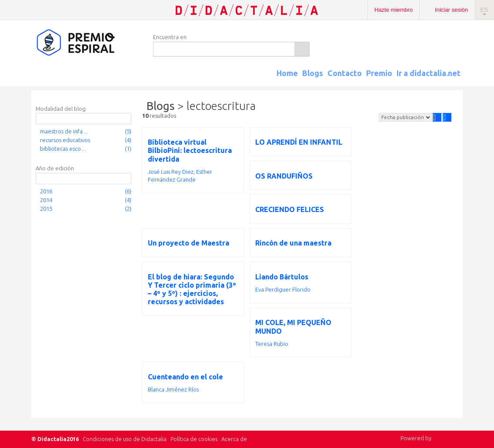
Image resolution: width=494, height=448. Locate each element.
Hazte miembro (394, 10)
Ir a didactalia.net (429, 73)
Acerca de (234, 439)
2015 (46, 209)
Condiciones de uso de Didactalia (125, 439)
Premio (379, 73)
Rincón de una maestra (293, 243)
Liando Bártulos (282, 277)
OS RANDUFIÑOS (284, 176)
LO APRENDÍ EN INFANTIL (299, 142)
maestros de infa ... (64, 131)
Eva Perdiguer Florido (283, 289)
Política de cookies (194, 439)
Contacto (345, 73)
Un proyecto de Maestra (189, 243)
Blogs (313, 73)
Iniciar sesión (451, 10)
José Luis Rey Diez (171, 172)
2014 (46, 200)
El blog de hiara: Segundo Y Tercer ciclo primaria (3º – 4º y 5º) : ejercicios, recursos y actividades (192, 289)
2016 (46, 191)
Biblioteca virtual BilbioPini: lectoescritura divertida (190, 150)
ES (484, 10)
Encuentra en (170, 37)
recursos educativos (65, 140)
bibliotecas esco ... (63, 149)
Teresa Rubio (272, 344)
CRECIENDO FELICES (290, 209)
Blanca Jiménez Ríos (173, 389)
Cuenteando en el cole (185, 377)
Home (287, 73)
